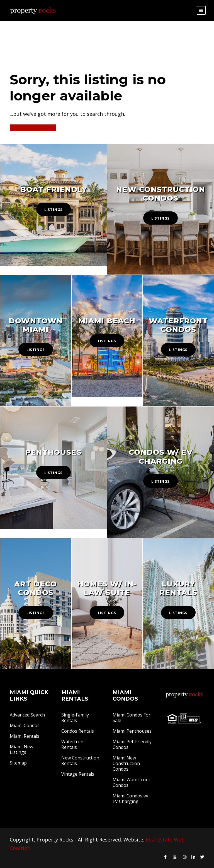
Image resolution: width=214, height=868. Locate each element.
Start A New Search (33, 128)
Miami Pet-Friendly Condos (132, 744)
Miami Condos (25, 725)
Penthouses (53, 452)
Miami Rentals (25, 736)
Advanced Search (27, 715)
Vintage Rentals (78, 774)
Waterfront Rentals (73, 744)
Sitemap (18, 763)
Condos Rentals (78, 731)
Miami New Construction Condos (126, 763)
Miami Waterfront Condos (131, 782)
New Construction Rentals (80, 761)
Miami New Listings (21, 749)
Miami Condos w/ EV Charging (131, 799)
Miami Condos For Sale (132, 718)
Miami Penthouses (132, 731)
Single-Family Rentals (75, 718)
